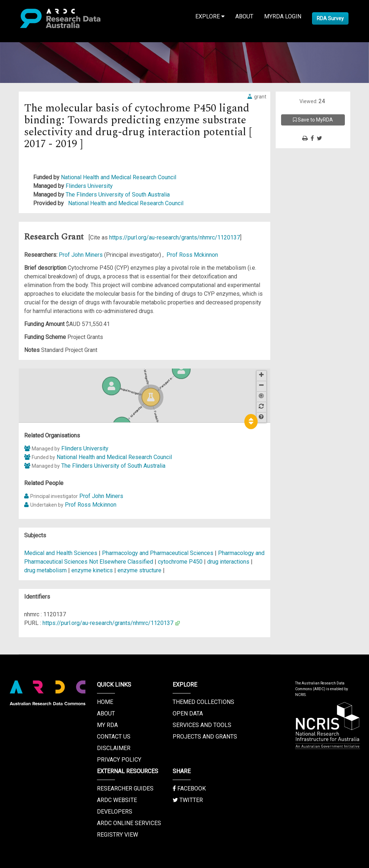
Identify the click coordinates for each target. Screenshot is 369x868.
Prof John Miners (81, 255)
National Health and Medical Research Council (119, 177)
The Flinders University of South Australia (118, 195)
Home (105, 702)
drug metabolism (45, 570)
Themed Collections (203, 702)
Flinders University (89, 186)
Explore (210, 16)
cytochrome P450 (180, 562)
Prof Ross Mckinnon (192, 255)
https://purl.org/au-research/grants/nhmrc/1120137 (175, 237)
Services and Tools (202, 725)
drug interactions (228, 562)
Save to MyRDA (313, 120)
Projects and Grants (205, 737)
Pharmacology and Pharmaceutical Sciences (158, 553)
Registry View (117, 835)
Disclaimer (114, 748)
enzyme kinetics (92, 570)
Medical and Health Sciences (61, 553)
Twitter (188, 800)
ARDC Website (117, 800)
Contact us (114, 737)
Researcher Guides (125, 788)
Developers (115, 812)
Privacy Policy (119, 760)
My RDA (107, 725)
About (244, 16)
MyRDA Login (283, 16)
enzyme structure (139, 570)
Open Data (188, 713)
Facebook (189, 788)
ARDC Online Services (129, 823)
